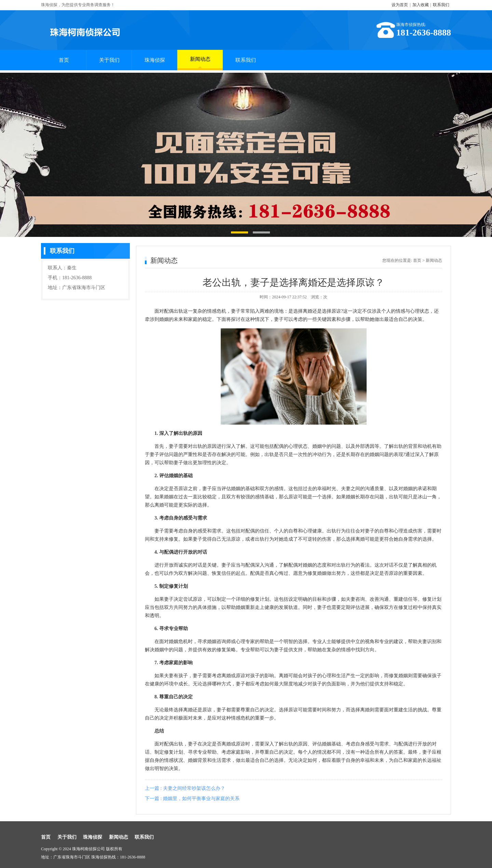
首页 (64, 60)
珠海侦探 (155, 60)
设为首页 (400, 5)
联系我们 (441, 5)
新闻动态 (200, 62)
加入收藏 (421, 5)
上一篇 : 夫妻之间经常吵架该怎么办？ (185, 788)
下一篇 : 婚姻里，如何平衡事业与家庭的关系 (192, 799)
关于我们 (109, 60)
